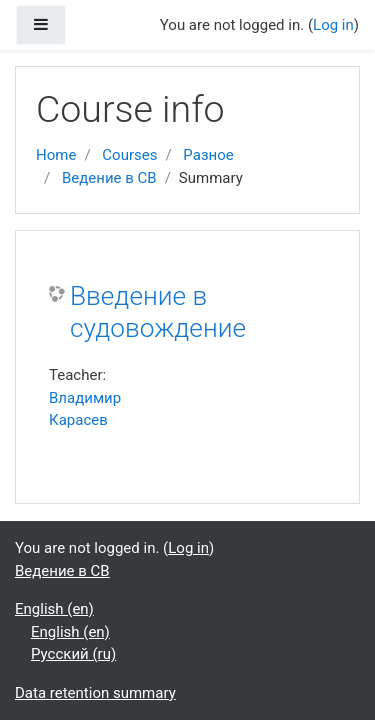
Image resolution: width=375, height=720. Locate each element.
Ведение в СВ (109, 178)
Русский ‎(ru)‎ (73, 654)
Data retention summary (95, 693)
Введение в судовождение (158, 312)
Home (56, 155)
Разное (208, 155)
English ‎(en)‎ (54, 609)
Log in (333, 25)
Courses (129, 155)
